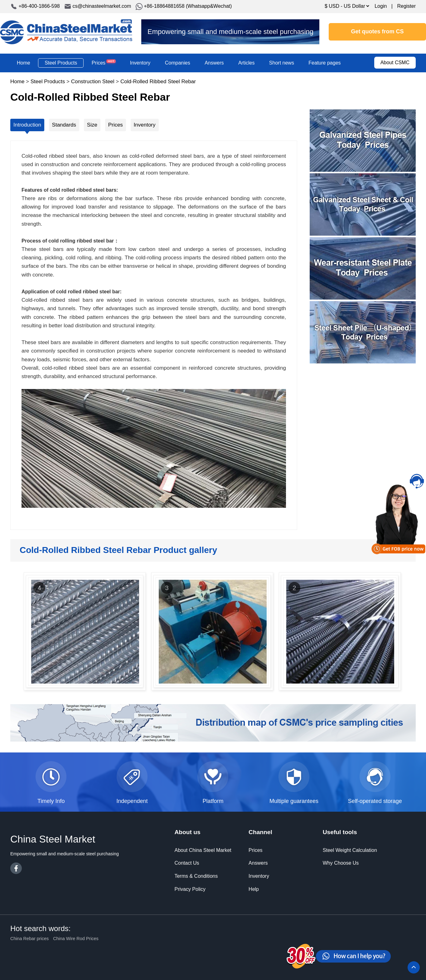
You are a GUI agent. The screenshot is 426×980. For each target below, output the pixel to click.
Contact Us (187, 863)
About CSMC (395, 62)
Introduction (27, 125)
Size (92, 125)
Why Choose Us (341, 863)
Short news (282, 63)
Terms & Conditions (196, 876)
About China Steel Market (203, 850)
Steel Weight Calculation (350, 850)
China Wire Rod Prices (76, 939)
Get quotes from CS (378, 31)
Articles (246, 63)
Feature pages (324, 63)
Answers (214, 63)
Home (24, 63)
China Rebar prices (29, 939)
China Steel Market (66, 32)
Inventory (140, 63)
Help (254, 889)
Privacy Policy (190, 889)
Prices (104, 63)
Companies (178, 63)
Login (381, 6)
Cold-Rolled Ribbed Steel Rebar (158, 82)
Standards (64, 125)
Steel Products (61, 63)
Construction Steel (93, 82)
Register (406, 6)
